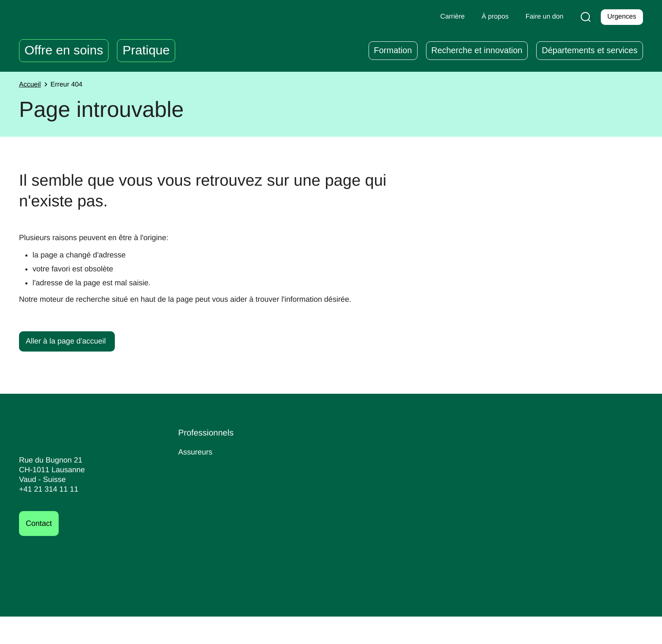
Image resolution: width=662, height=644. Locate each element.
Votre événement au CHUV (227, 509)
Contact (40, 524)
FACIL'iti (600, 631)
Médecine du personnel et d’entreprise (339, 486)
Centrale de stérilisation (221, 495)
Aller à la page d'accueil (68, 341)
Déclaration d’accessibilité (540, 631)
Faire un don (553, 459)
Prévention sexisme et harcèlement (331, 510)
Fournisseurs (201, 466)
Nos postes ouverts (441, 466)
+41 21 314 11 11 (46, 489)
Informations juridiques (457, 631)
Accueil (31, 85)
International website (216, 524)
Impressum (397, 631)
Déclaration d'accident (332, 452)
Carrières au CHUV (441, 452)
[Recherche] (584, 17)
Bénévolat (424, 480)
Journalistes (199, 480)
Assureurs (196, 452)
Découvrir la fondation (560, 481)
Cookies (630, 631)
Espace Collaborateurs (333, 466)
